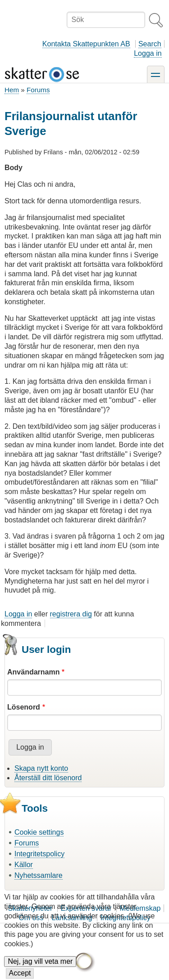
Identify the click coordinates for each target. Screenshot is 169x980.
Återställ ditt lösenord (48, 778)
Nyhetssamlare (39, 875)
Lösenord (24, 707)
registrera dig (71, 614)
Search (150, 44)
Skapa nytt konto (41, 768)
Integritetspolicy (39, 854)
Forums (38, 90)
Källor (24, 865)
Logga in (148, 53)
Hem (12, 90)
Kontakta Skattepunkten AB (86, 44)
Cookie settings (39, 832)
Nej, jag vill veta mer (40, 968)
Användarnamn (33, 672)
